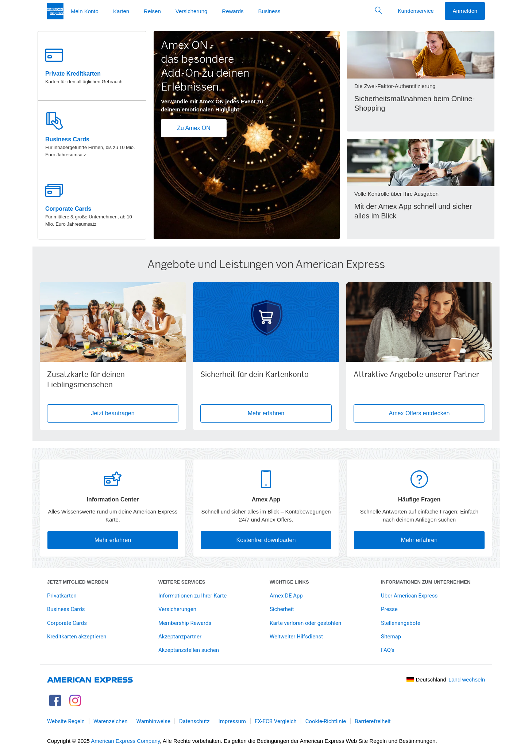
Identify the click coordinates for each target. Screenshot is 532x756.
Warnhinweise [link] (153, 721)
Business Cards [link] (66, 609)
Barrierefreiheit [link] (373, 721)
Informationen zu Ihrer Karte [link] (192, 596)
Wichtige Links (289, 582)
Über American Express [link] (409, 596)
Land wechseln (467, 679)
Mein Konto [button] (85, 11)
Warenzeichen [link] (111, 721)
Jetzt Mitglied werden (78, 582)
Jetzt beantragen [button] (135, 413)
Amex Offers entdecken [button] (419, 413)
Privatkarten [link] (62, 596)
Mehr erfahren (113, 540)
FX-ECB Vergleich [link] (276, 721)
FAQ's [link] (388, 650)
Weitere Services (182, 582)
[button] (378, 11)
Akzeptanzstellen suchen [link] (189, 650)
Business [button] (269, 11)
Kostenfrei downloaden (266, 540)
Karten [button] (121, 11)
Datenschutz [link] (194, 721)
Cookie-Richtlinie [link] (326, 721)
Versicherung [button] (192, 11)
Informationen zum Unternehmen (426, 582)
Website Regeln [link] (66, 721)
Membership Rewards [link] (185, 623)
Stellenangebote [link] (401, 623)
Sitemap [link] (391, 637)
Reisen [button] (152, 11)
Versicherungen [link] (177, 609)
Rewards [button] (233, 11)
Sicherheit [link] (282, 609)
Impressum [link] (232, 721)
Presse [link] (389, 609)
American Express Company (125, 741)
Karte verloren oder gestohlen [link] (305, 623)
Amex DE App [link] (286, 596)
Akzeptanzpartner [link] (180, 637)
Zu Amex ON (194, 128)
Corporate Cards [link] (67, 623)
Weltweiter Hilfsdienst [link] (296, 637)
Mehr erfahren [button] (266, 413)
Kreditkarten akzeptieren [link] (77, 637)
